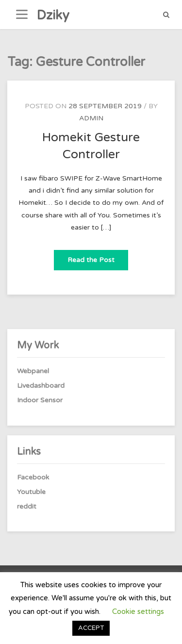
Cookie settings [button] (138, 611)
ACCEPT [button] (91, 628)
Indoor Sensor (40, 400)
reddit (27, 506)
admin (91, 118)
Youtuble (31, 492)
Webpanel (33, 371)
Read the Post (98, 257)
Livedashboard (41, 386)
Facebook (33, 477)
